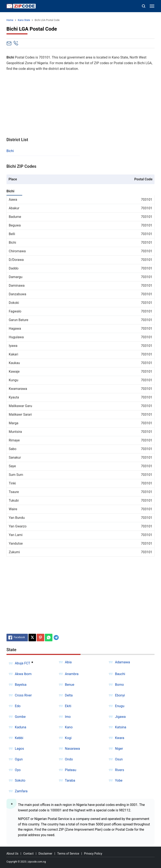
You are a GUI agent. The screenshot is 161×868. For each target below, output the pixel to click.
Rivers (119, 770)
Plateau (71, 770)
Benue (70, 685)
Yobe (119, 780)
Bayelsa (21, 685)
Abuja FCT (23, 663)
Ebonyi (120, 695)
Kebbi (19, 738)
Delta (69, 695)
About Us (12, 854)
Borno (119, 685)
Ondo (69, 759)
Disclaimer (45, 854)
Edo (18, 706)
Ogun (19, 759)
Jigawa (120, 717)
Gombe (20, 717)
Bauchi (120, 674)
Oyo (18, 770)
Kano (69, 727)
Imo (68, 717)
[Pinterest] (40, 638)
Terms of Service (68, 854)
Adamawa (122, 662)
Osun (119, 759)
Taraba (70, 780)
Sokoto (20, 780)
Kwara (119, 738)
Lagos (19, 749)
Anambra (72, 674)
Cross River (23, 695)
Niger (119, 749)
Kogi (68, 738)
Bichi (10, 151)
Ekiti (68, 706)
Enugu (120, 706)
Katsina (121, 727)
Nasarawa (73, 749)
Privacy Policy (93, 854)
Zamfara (21, 791)
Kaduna (21, 727)
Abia (68, 662)
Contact (28, 854)
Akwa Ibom (23, 674)
